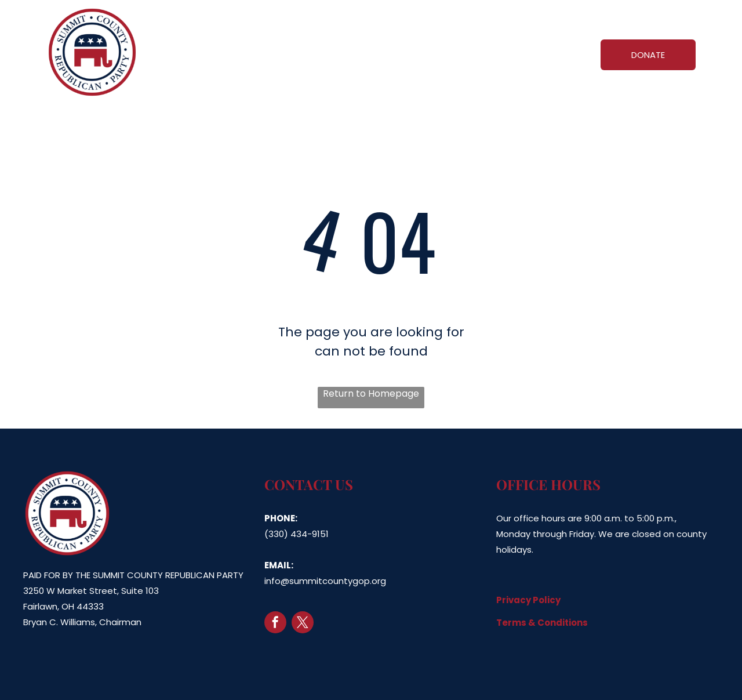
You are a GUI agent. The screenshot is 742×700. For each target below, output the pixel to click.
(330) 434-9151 (297, 534)
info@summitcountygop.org (325, 581)
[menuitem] (215, 53)
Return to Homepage (371, 393)
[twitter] (303, 624)
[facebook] (275, 624)
